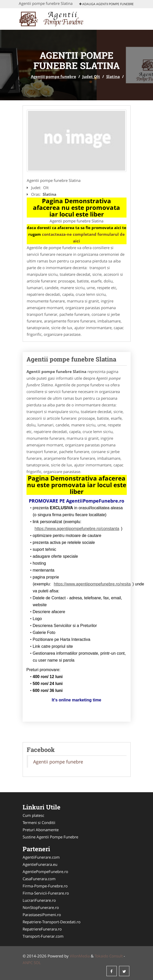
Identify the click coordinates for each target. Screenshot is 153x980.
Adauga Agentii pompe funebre (106, 4)
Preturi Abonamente (41, 830)
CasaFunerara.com (39, 879)
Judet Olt (91, 76)
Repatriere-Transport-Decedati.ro (52, 922)
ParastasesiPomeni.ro (42, 915)
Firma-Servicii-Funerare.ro (46, 893)
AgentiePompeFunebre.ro (45, 871)
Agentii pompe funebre (53, 76)
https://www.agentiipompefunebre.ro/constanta (77, 529)
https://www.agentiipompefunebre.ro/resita (92, 584)
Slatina (113, 76)
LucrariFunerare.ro (39, 900)
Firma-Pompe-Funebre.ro (45, 886)
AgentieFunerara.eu (40, 864)
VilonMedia (80, 956)
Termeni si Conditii (39, 822)
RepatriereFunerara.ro (42, 929)
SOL (37, 963)
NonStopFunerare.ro (41, 907)
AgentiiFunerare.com (41, 857)
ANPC (28, 963)
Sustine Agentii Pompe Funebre (50, 837)
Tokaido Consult (109, 956)
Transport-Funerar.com (43, 936)
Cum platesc (33, 815)
